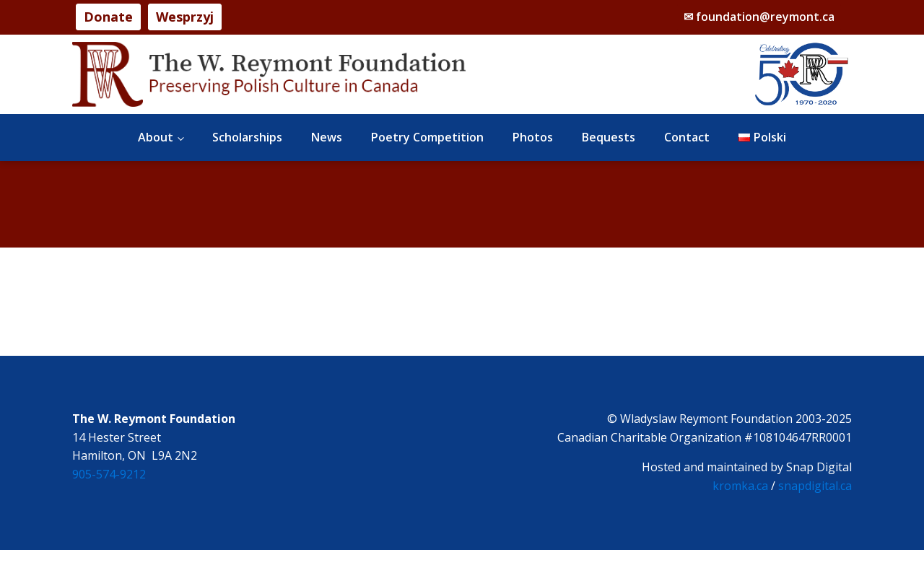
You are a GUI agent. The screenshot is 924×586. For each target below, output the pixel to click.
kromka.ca (740, 486)
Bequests (609, 137)
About (156, 137)
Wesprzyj (185, 17)
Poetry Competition (427, 137)
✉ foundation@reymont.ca (759, 17)
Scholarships (247, 137)
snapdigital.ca (815, 486)
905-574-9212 (109, 474)
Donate (108, 17)
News (327, 137)
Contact (687, 137)
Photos (533, 137)
